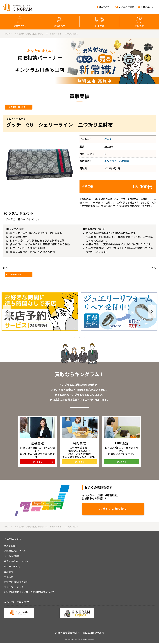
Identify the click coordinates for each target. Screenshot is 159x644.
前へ (6, 268)
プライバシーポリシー (15, 587)
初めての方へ (105, 7)
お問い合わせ (147, 7)
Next (152, 312)
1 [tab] (75, 337)
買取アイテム (20, 26)
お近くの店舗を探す (113, 509)
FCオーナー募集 (12, 566)
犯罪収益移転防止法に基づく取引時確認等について (29, 592)
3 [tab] (84, 337)
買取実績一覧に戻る (17, 107)
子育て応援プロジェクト (16, 561)
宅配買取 (139, 26)
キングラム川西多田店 (117, 161)
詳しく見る (37, 462)
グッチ (108, 139)
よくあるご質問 (126, 7)
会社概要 (9, 577)
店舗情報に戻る (15, 274)
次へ (153, 268)
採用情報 (9, 572)
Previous (7, 312)
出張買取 (100, 26)
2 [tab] (79, 337)
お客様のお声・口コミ (15, 551)
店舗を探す (60, 26)
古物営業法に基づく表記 (16, 582)
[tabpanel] (40, 312)
